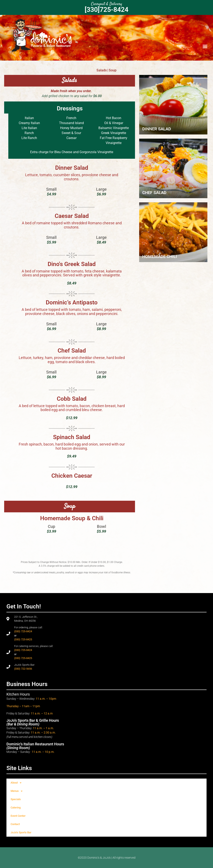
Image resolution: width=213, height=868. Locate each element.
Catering (16, 808)
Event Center (18, 816)
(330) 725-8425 (23, 639)
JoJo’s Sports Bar (21, 832)
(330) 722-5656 (23, 669)
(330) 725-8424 (23, 631)
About (16, 783)
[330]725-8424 (106, 10)
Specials (16, 799)
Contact (15, 824)
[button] (205, 46)
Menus (17, 791)
